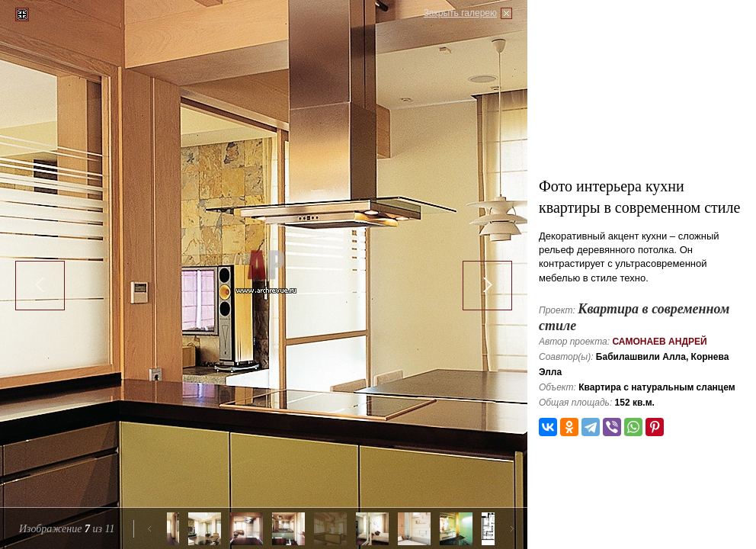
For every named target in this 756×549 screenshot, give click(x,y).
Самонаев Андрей (659, 342)
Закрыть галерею (460, 13)
